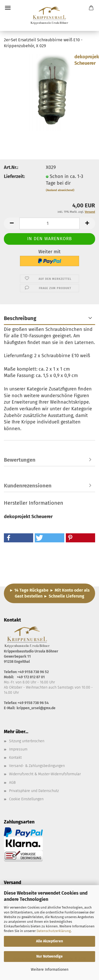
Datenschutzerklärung (54, 931)
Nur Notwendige (50, 956)
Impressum (18, 749)
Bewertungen (20, 460)
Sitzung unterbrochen (27, 741)
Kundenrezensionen (28, 486)
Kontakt (15, 758)
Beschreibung (20, 318)
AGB (12, 783)
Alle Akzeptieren (50, 941)
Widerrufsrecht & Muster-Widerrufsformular (45, 774)
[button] (12, 223)
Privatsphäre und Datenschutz (34, 791)
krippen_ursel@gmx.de (36, 708)
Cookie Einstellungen (26, 799)
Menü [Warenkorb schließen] (8, 8)
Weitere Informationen (50, 970)
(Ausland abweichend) (60, 190)
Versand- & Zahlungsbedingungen (37, 766)
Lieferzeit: (14, 176)
